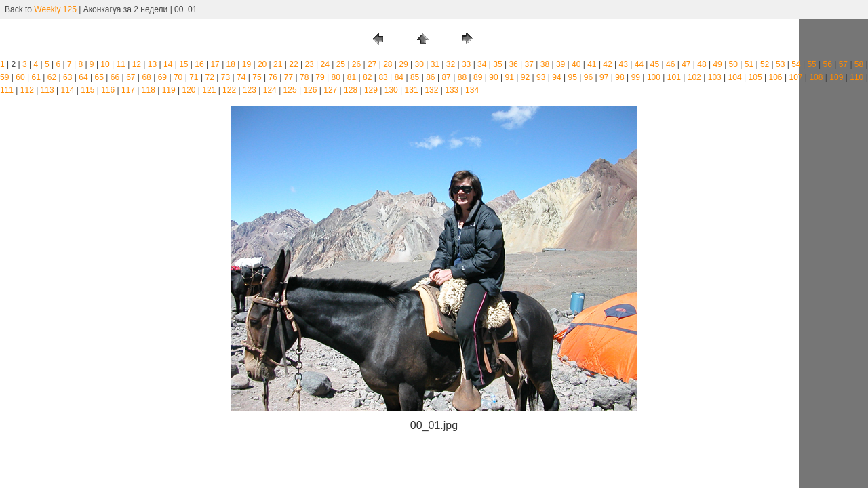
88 (462, 77)
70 (178, 77)
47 (686, 64)
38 (545, 64)
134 (472, 90)
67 (131, 77)
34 (482, 64)
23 (309, 64)
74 (241, 77)
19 (246, 64)
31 (435, 64)
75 (257, 77)
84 (399, 77)
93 (541, 77)
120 (189, 90)
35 (497, 64)
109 (836, 77)
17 (215, 64)
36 (513, 64)
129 (371, 90)
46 (670, 64)
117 (128, 90)
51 (749, 64)
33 (466, 64)
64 (83, 77)
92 (525, 77)
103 (715, 77)
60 (20, 77)
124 (270, 90)
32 (451, 64)
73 (225, 77)
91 (510, 77)
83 (383, 77)
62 (52, 77)
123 (250, 90)
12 (137, 64)
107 (795, 77)
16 (199, 64)
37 (529, 64)
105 (755, 77)
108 (816, 77)
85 (415, 77)
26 (356, 64)
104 (735, 77)
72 (209, 77)
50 (733, 64)
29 (403, 64)
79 (320, 77)
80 (336, 77)
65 (99, 77)
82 (367, 77)
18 (231, 64)
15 (183, 64)
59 (4, 77)
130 (391, 90)
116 (108, 90)
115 (87, 90)
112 (27, 90)
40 (576, 64)
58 (859, 64)
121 (209, 90)
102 (694, 77)
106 (776, 77)
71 (194, 77)
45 (655, 64)
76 (273, 77)
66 (115, 77)
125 (290, 90)
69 (162, 77)
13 (152, 64)
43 (624, 64)
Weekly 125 (55, 9)
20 (262, 64)
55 (811, 64)
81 (352, 77)
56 (828, 64)
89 (478, 77)
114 (67, 90)
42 (607, 64)
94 (556, 77)
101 (674, 77)
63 (67, 77)
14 (168, 64)
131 (412, 90)
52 (765, 64)
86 (430, 77)
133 (452, 90)
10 (105, 64)
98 (619, 77)
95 (573, 77)
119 (169, 90)
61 (36, 77)
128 (351, 90)
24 (325, 64)
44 (639, 64)
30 (419, 64)
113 (47, 90)
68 (146, 77)
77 (289, 77)
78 (304, 77)
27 (372, 64)
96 (588, 77)
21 (278, 64)
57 (843, 64)
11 (121, 64)
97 (604, 77)
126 (310, 90)
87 (446, 77)
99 (636, 77)
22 (293, 64)
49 (717, 64)
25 (341, 64)
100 (654, 77)
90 (493, 77)
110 (856, 77)
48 (702, 64)
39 (560, 64)
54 (796, 64)
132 (431, 90)
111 (7, 90)
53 (780, 64)
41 (592, 64)
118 (149, 90)
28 (388, 64)
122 (229, 90)
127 (330, 90)
